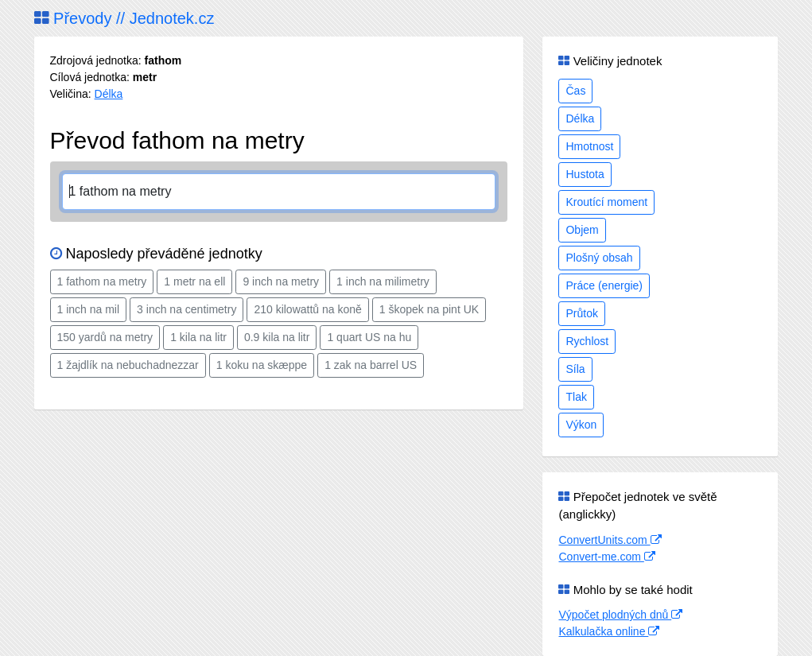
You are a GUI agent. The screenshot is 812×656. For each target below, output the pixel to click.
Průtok (581, 313)
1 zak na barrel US (371, 365)
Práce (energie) (604, 285)
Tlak (576, 397)
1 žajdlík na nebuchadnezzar (128, 365)
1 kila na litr (198, 337)
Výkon (581, 425)
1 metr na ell (194, 281)
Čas (575, 91)
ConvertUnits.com (610, 540)
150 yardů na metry (105, 337)
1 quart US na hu (369, 337)
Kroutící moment (606, 202)
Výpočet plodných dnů (620, 615)
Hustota (585, 174)
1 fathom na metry (102, 281)
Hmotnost (589, 146)
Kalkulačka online (609, 631)
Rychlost (587, 341)
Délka (109, 94)
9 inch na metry (281, 281)
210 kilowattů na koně (307, 309)
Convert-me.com (606, 557)
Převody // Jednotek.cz (124, 18)
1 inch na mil (89, 309)
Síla (575, 369)
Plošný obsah (599, 258)
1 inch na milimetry (383, 281)
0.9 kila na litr (277, 337)
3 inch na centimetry (186, 309)
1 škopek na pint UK (429, 309)
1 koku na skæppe (262, 365)
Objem (582, 230)
